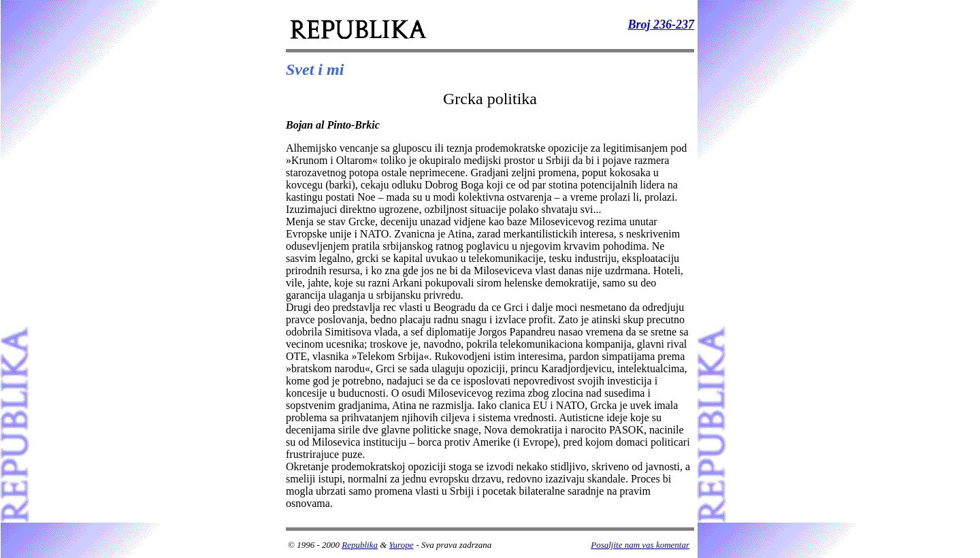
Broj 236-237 (661, 24)
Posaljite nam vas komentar (640, 545)
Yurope (402, 545)
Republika (360, 545)
